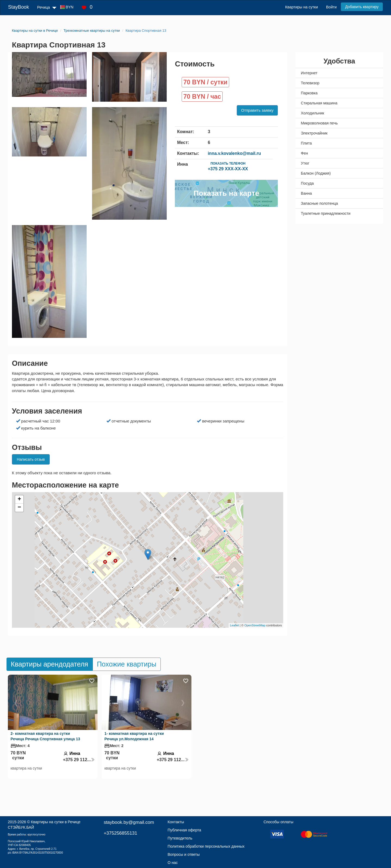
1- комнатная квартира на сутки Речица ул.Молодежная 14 (134, 736)
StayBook (19, 7)
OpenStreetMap (255, 625)
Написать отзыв (31, 459)
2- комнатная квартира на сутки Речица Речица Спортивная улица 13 (45, 736)
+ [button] (19, 499)
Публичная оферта (184, 830)
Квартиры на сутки (301, 7)
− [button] (19, 508)
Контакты (176, 822)
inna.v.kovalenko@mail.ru (234, 153)
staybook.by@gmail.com (129, 822)
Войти (331, 7)
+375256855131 (120, 833)
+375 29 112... (79, 760)
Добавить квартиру (362, 7)
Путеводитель (180, 838)
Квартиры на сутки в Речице (56, 822)
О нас (173, 863)
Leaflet (234, 625)
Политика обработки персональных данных (206, 846)
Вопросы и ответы (184, 854)
